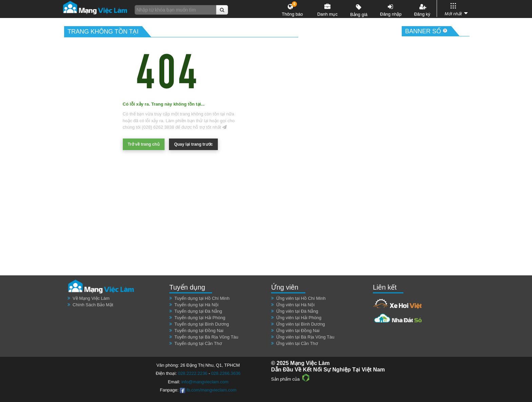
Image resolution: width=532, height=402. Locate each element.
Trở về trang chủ (144, 144)
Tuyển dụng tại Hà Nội (196, 305)
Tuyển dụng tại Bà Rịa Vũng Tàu (206, 337)
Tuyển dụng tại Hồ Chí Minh (202, 298)
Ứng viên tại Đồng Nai (298, 331)
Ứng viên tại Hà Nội (295, 305)
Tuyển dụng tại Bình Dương (202, 324)
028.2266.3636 (226, 373)
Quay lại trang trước (193, 144)
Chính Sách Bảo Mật (93, 305)
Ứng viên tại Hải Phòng (299, 318)
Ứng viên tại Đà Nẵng (297, 311)
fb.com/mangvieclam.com (208, 390)
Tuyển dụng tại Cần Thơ (198, 343)
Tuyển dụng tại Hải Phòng (200, 318)
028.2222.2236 (193, 373)
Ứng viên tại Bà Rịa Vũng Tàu (305, 337)
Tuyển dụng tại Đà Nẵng (198, 311)
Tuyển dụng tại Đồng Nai (199, 331)
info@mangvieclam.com (205, 382)
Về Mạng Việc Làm (91, 298)
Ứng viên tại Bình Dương (301, 324)
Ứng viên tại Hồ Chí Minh (301, 298)
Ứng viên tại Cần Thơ (297, 343)
